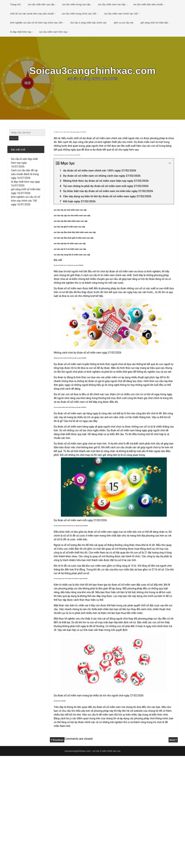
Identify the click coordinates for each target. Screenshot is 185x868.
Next (172, 852)
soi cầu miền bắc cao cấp (41, 4)
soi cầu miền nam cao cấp (112, 4)
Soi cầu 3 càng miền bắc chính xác (88, 23)
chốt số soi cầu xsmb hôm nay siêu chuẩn (32, 14)
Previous (59, 852)
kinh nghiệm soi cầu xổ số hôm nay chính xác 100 (36, 23)
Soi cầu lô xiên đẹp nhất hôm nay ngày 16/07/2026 (24, 166)
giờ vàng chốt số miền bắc (154, 23)
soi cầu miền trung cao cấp (76, 4)
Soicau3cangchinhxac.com (93, 71)
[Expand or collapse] (170, 186)
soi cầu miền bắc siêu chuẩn (148, 4)
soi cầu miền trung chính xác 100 (79, 14)
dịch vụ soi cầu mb (124, 23)
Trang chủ (15, 4)
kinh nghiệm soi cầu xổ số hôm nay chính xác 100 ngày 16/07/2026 (26, 204)
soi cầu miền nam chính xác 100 (121, 14)
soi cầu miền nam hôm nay (53, 32)
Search (14, 138)
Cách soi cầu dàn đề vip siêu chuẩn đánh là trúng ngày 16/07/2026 (25, 177)
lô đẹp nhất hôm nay (21, 32)
